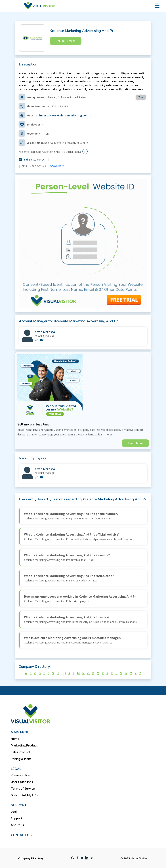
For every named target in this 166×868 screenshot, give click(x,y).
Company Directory (31, 858)
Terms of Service (23, 789)
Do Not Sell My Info (24, 795)
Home (15, 739)
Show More (57, 166)
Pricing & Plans (21, 759)
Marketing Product (24, 745)
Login (15, 812)
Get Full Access (66, 41)
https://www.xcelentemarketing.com (64, 115)
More (141, 97)
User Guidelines (22, 782)
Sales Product (21, 752)
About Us (17, 825)
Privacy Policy (20, 775)
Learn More (135, 443)
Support (17, 818)
